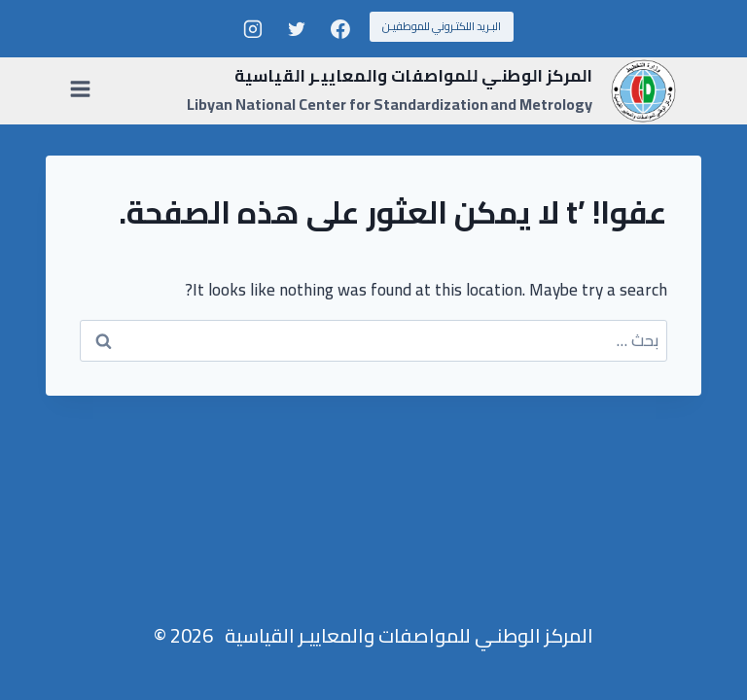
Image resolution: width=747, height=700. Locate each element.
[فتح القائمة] (84, 90)
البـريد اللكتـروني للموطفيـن (442, 26)
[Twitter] (297, 29)
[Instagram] (253, 29)
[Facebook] (340, 29)
